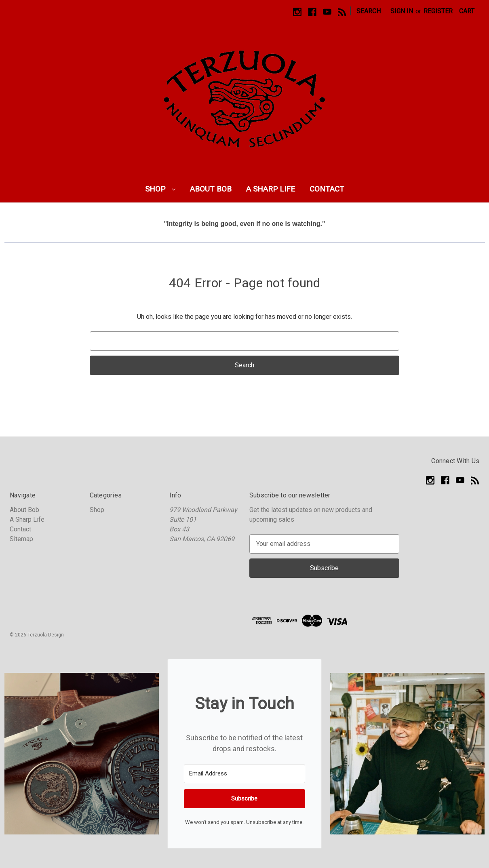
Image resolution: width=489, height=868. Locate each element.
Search (369, 11)
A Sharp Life (271, 189)
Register (438, 11)
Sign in (402, 11)
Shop (160, 189)
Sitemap (21, 539)
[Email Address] (244, 774)
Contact (327, 189)
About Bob (211, 189)
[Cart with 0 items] (467, 11)
